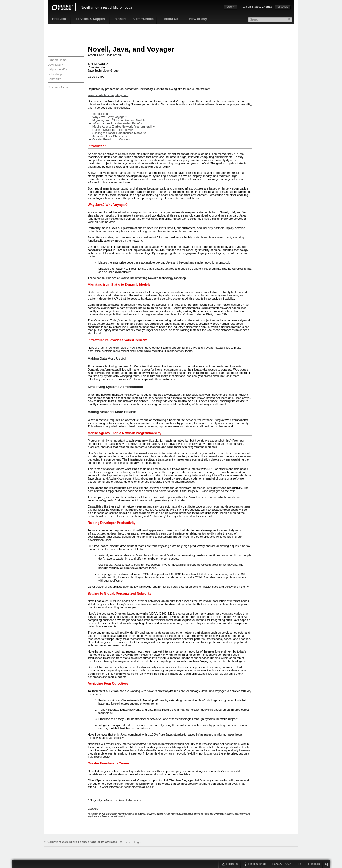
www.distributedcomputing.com (108, 95)
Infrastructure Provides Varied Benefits (118, 123)
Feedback (314, 864)
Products (59, 19)
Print (300, 864)
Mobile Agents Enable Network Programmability (124, 127)
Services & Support (90, 19)
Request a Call (257, 864)
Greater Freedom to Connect (111, 139)
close (326, 864)
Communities (143, 19)
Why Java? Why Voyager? (110, 117)
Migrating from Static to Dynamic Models (119, 120)
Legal (137, 842)
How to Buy (198, 19)
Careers (125, 842)
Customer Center (59, 87)
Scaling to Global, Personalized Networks (119, 133)
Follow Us (232, 864)
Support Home (57, 60)
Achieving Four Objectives (110, 136)
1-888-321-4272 (281, 864)
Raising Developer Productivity (112, 130)
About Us (171, 19)
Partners (120, 19)
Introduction (100, 114)
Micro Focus (123, 7)
